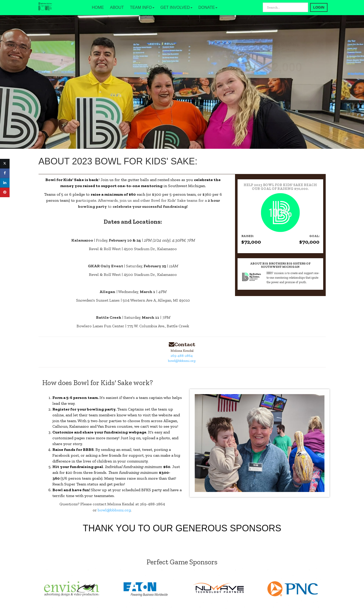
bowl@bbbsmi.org (182, 361)
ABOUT (117, 7)
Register (61, 409)
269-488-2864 (182, 356)
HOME (98, 7)
